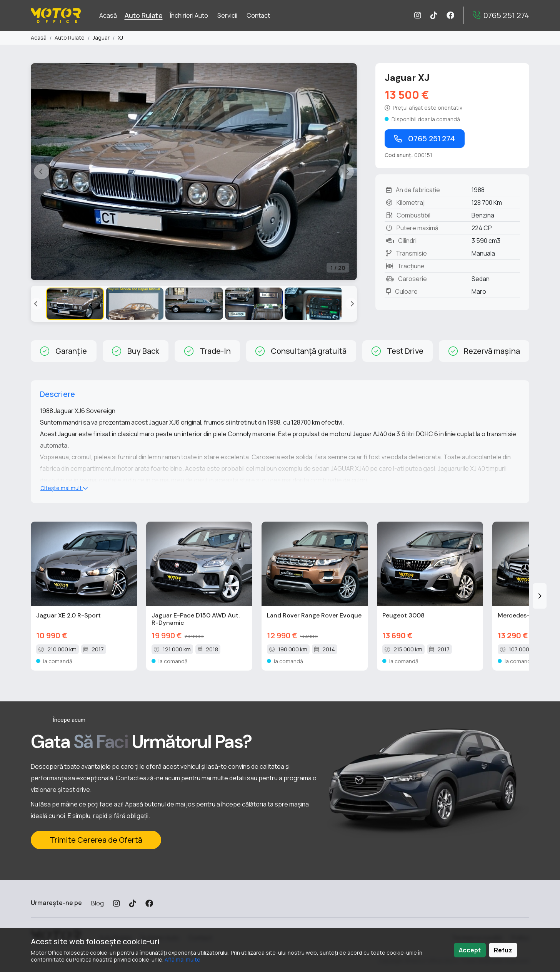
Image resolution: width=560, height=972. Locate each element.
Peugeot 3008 (403, 615)
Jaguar (101, 38)
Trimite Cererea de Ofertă (96, 840)
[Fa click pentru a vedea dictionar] (424, 108)
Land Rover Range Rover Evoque (314, 615)
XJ (120, 38)
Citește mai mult (64, 488)
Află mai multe (182, 959)
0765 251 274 (425, 139)
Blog (97, 903)
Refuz (503, 950)
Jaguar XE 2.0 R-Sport (68, 615)
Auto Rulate (70, 38)
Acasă (39, 38)
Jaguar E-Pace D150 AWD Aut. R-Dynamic (196, 619)
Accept (470, 950)
